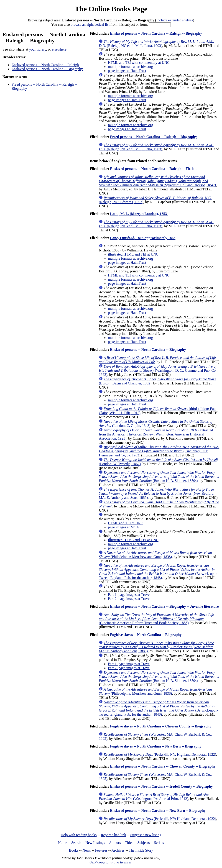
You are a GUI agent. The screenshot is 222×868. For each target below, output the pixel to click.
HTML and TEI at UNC (125, 523)
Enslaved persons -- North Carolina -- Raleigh (45, 65)
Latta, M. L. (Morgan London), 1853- (139, 214)
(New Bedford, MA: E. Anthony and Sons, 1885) (157, 493)
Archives (118, 850)
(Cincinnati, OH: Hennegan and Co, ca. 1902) (159, 451)
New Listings (95, 843)
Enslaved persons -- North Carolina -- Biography (47, 69)
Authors (115, 843)
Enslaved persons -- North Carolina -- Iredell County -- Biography (161, 786)
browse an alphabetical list (90, 24)
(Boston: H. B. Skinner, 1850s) (159, 477)
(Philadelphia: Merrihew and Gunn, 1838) (155, 555)
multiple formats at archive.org (130, 67)
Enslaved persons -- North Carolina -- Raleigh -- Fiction (153, 169)
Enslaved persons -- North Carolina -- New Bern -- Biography (158, 810)
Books (74, 850)
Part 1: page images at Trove (129, 595)
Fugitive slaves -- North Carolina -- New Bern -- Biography (156, 746)
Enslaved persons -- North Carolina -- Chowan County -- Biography (163, 766)
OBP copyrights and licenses (111, 862)
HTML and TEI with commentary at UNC (139, 63)
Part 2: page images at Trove (129, 599)
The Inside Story (141, 850)
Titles (129, 843)
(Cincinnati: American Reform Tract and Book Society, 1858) (156, 619)
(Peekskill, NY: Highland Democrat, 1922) (160, 754)
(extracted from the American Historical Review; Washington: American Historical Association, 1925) (156, 434)
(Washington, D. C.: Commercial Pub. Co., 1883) (158, 370)
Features (101, 850)
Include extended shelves (175, 20)
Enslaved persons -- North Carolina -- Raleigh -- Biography (156, 33)
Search (76, 843)
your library (38, 49)
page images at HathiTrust (127, 71)
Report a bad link (114, 835)
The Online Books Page (111, 9)
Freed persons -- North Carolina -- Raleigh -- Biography (153, 137)
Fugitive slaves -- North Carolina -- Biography (146, 635)
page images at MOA (123, 527)
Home (63, 843)
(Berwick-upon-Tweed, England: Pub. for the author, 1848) (159, 572)
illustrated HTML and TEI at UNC (133, 254)
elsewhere (59, 49)
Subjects (143, 843)
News (87, 850)
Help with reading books (79, 835)
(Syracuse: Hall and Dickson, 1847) (157, 181)
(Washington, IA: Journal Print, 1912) (154, 797)
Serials (159, 843)
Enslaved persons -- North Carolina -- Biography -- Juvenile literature (164, 606)
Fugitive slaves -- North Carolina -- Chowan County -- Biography (161, 726)
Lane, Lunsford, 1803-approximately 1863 (143, 238)
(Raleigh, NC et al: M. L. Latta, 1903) (156, 44)
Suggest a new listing (146, 835)
